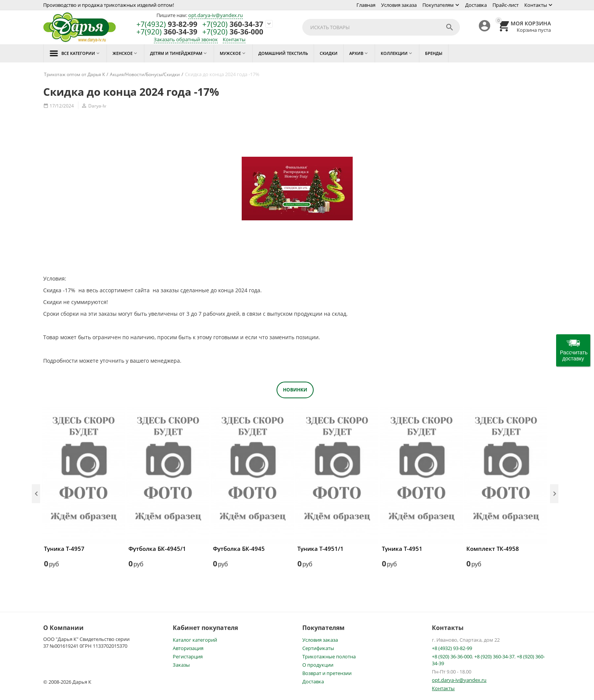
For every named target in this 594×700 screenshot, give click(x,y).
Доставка (476, 5)
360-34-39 (167, 32)
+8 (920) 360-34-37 (494, 656)
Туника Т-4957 (64, 549)
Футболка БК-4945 (239, 549)
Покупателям (438, 5)
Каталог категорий (195, 640)
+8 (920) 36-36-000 (452, 656)
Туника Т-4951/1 (320, 549)
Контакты (536, 5)
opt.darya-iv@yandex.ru (216, 15)
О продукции (318, 665)
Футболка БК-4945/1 (157, 549)
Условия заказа (399, 5)
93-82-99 (167, 24)
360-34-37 (233, 24)
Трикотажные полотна (329, 656)
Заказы (181, 665)
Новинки (295, 390)
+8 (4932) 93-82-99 (452, 648)
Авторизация (188, 648)
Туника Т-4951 (402, 549)
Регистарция (188, 656)
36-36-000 (233, 32)
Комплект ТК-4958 (493, 549)
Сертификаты (318, 648)
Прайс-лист (506, 5)
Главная (366, 5)
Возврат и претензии (327, 673)
